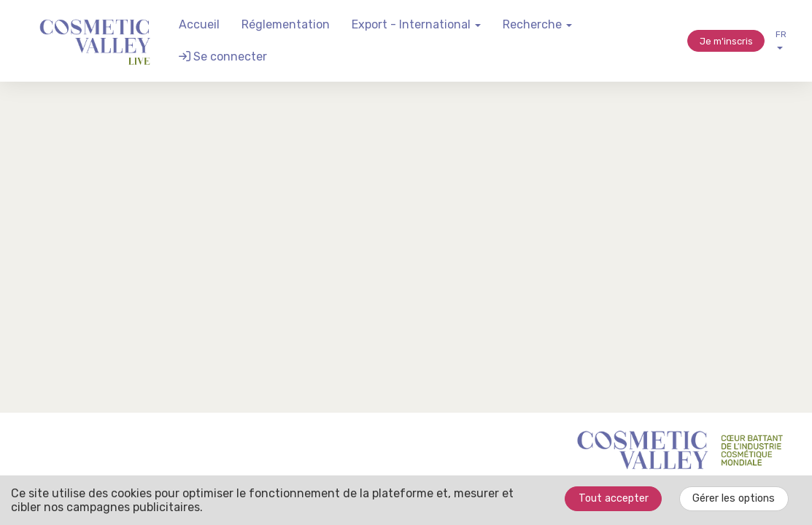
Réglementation (286, 24)
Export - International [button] (416, 24)
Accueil (199, 24)
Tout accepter (614, 498)
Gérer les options (734, 498)
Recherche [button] (537, 24)
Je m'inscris (726, 41)
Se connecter (223, 57)
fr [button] (781, 39)
